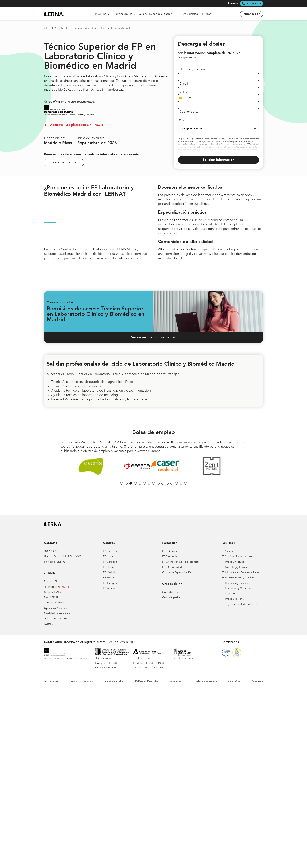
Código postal (189, 112)
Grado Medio (170, 592)
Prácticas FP (51, 582)
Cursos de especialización (156, 14)
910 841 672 (254, 4)
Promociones (51, 681)
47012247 (190, 659)
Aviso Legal (176, 681)
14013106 (162, 663)
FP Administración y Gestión (238, 578)
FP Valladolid (110, 588)
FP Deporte (228, 594)
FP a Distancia (170, 551)
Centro (183, 120)
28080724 (71, 659)
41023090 (146, 659)
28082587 (80, 115)
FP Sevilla (108, 578)
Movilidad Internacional (57, 613)
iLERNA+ (207, 14)
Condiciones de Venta (81, 681)
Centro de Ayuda (54, 603)
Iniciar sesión (251, 14)
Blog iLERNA (51, 597)
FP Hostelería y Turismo (235, 583)
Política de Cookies (114, 681)
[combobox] (185, 98)
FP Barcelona (111, 551)
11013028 (145, 668)
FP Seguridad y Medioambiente (240, 604)
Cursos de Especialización (177, 572)
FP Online (102, 14)
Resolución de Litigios (205, 681)
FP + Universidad (187, 14)
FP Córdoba (110, 562)
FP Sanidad (228, 551)
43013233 (112, 663)
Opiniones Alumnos (55, 608)
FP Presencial (170, 557)
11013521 (158, 668)
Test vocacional (52, 587)
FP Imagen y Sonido (233, 562)
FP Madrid (64, 28)
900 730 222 (50, 551)
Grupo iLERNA (52, 592)
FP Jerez (108, 557)
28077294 (90, 115)
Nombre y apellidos (193, 70)
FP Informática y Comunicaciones (240, 572)
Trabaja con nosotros (56, 619)
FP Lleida (108, 567)
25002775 (108, 659)
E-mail (184, 84)
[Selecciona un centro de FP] (218, 128)
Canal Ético (234, 681)
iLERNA (49, 28)
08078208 (112, 668)
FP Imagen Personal (233, 599)
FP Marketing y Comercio (236, 567)
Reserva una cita (64, 162)
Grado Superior (171, 597)
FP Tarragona (111, 583)
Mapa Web (257, 681)
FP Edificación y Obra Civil (236, 588)
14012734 (149, 663)
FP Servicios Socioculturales (237, 557)
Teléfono (184, 92)
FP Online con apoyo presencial (180, 562)
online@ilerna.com (54, 562)
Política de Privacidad (147, 681)
